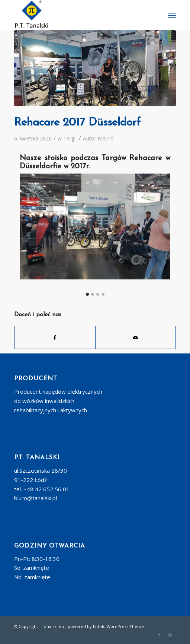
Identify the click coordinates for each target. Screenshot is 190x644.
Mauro (106, 138)
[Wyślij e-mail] (136, 337)
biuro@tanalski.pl (36, 498)
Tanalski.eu (53, 626)
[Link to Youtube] (170, 635)
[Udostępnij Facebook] (55, 337)
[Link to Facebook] (159, 635)
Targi (69, 138)
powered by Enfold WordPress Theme (106, 626)
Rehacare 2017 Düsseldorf (77, 123)
